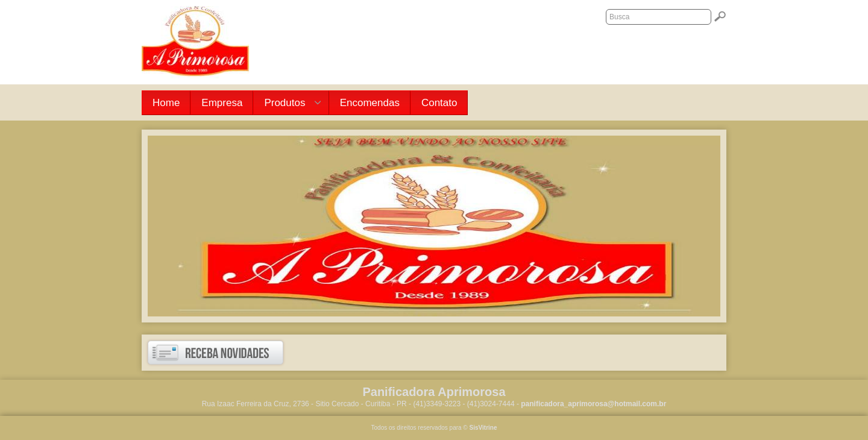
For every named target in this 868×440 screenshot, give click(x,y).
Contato (439, 103)
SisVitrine (483, 428)
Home (166, 103)
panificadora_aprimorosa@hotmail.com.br (593, 404)
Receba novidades (215, 353)
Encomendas (370, 103)
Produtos (287, 104)
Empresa (222, 103)
